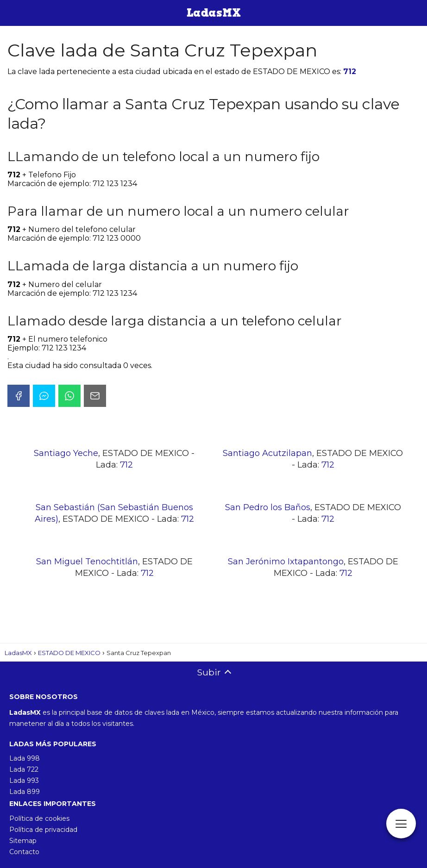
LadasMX (18, 653)
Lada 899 (25, 792)
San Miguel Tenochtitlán (87, 562)
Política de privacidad (43, 830)
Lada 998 (25, 758)
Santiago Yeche (66, 453)
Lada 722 (24, 769)
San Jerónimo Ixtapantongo (286, 562)
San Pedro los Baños (268, 507)
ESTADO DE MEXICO (69, 653)
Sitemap (23, 841)
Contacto (24, 852)
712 (350, 72)
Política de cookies (39, 818)
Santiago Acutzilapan (267, 453)
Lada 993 (24, 781)
